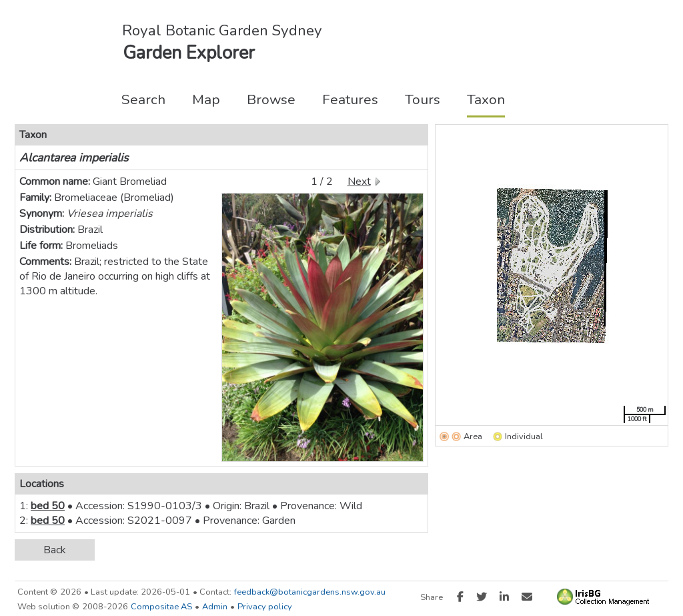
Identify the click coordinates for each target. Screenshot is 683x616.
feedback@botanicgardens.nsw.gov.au (310, 592)
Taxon (486, 99)
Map (206, 99)
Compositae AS (161, 607)
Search (143, 99)
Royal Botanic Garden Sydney (222, 30)
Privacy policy (265, 607)
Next (359, 182)
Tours (423, 99)
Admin (215, 607)
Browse (271, 99)
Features (350, 99)
